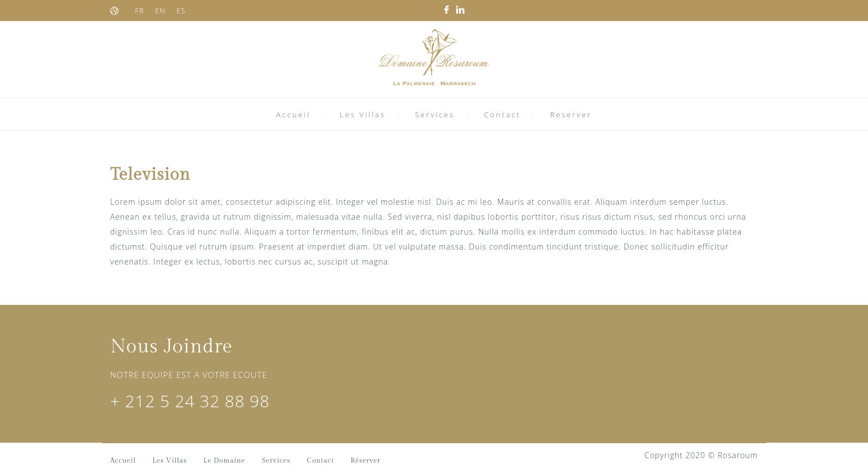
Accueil (293, 115)
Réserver (365, 460)
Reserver (571, 115)
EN (160, 11)
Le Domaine (225, 460)
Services (435, 115)
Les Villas (363, 115)
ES (181, 11)
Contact (502, 115)
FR (139, 11)
